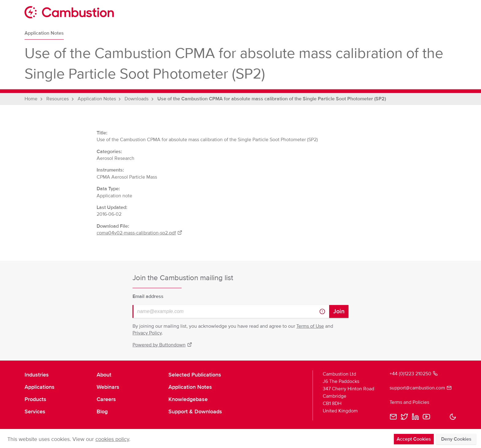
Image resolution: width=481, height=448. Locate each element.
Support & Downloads (195, 411)
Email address (148, 296)
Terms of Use (310, 326)
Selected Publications (195, 375)
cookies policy (112, 439)
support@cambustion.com (421, 388)
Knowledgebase (188, 399)
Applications (40, 387)
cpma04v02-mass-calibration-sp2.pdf (140, 233)
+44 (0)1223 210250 (414, 374)
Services (35, 411)
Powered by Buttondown (162, 345)
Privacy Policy (147, 333)
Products (35, 399)
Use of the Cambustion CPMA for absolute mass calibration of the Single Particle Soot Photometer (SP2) (272, 99)
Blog (102, 411)
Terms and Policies (409, 402)
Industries (37, 375)
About (104, 375)
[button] (453, 417)
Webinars (108, 387)
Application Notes (44, 33)
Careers (106, 399)
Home (31, 99)
